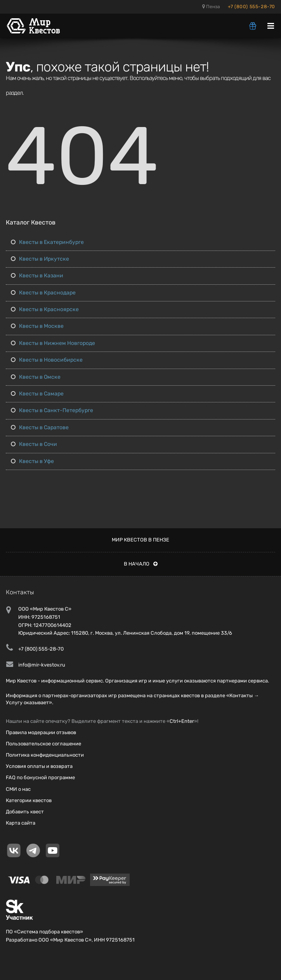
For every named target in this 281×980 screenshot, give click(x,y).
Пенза (211, 7)
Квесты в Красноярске (45, 309)
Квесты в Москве (37, 326)
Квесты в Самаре (37, 394)
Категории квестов (29, 800)
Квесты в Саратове (40, 427)
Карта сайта (21, 823)
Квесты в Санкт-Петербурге (52, 410)
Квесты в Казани (37, 276)
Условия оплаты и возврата (39, 766)
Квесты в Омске (36, 377)
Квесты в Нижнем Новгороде (53, 343)
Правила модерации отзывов (41, 732)
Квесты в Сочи (34, 444)
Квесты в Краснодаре (43, 293)
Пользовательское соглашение (43, 744)
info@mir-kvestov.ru (42, 665)
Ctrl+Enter (182, 721)
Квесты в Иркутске (40, 259)
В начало (141, 564)
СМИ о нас (18, 789)
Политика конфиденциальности (45, 755)
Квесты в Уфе (32, 461)
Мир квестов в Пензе (140, 540)
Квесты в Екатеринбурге (47, 242)
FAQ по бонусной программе (40, 777)
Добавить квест (25, 812)
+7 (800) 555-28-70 (252, 7)
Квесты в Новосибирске (47, 360)
